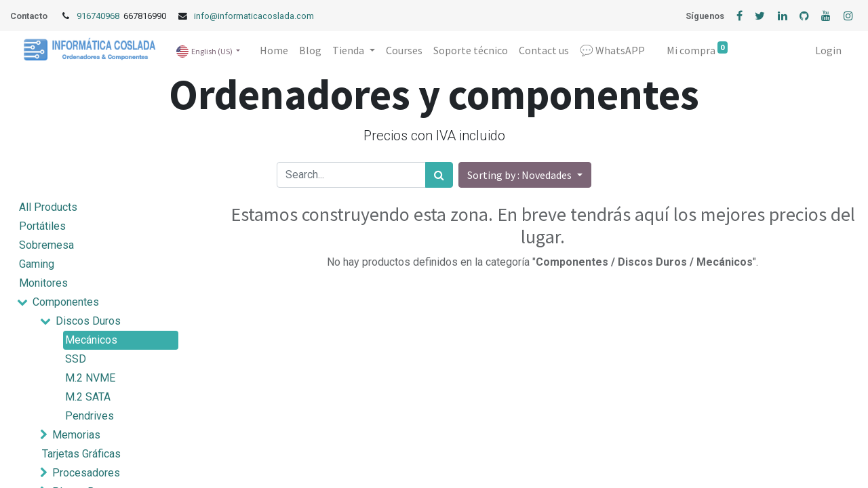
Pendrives (90, 416)
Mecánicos (91, 340)
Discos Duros (88, 321)
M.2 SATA (88, 397)
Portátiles (42, 226)
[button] (525, 175)
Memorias (76, 435)
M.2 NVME (90, 378)
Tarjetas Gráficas (81, 454)
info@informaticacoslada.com (254, 16)
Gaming (37, 264)
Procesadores (86, 473)
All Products (48, 207)
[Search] (439, 175)
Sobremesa (46, 245)
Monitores (43, 283)
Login (828, 50)
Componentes (66, 302)
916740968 (99, 16)
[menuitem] (274, 50)
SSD (76, 359)
